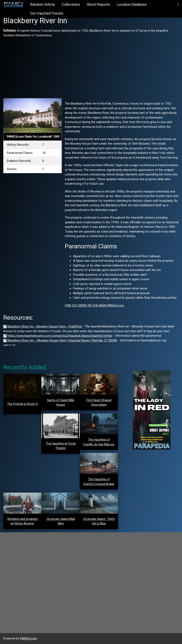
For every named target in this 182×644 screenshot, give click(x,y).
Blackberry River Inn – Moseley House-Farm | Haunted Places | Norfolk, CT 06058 (62, 340)
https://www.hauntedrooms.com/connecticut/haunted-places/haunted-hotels (60, 336)
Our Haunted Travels (47, 13)
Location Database (132, 4)
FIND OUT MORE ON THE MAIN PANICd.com (94, 305)
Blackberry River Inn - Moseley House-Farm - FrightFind (45, 326)
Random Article (43, 4)
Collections (71, 4)
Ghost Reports (98, 4)
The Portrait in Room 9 (22, 404)
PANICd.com (28, 638)
